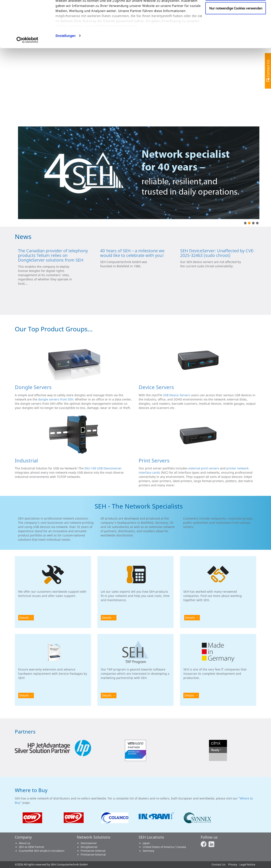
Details (24, 618)
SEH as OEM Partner (32, 847)
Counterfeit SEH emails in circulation (42, 851)
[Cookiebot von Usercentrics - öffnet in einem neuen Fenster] (27, 71)
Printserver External (93, 855)
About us (25, 843)
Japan (146, 843)
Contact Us (218, 865)
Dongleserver (89, 847)
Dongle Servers (33, 387)
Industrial (26, 460)
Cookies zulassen (236, 11)
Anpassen (236, 25)
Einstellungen (65, 66)
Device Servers (156, 387)
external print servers (204, 468)
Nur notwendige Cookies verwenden (236, 39)
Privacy (233, 865)
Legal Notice (247, 865)
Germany (149, 851)
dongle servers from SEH (56, 399)
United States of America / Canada (164, 847)
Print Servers (154, 460)
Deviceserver (89, 843)
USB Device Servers (176, 395)
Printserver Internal (93, 851)
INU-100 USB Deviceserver (103, 468)
